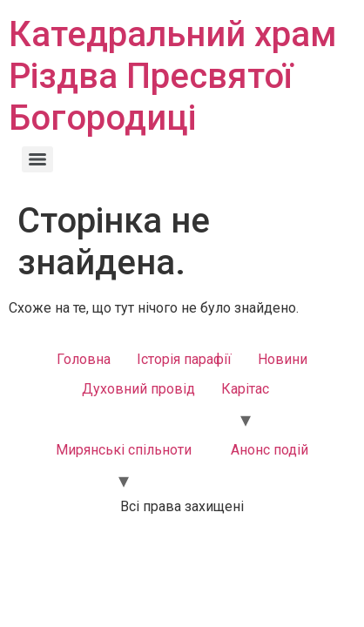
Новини (283, 359)
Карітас (245, 389)
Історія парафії (184, 359)
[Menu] (37, 159)
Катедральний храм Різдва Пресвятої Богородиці (173, 76)
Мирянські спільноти (124, 450)
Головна (84, 359)
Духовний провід (138, 389)
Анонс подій (270, 450)
